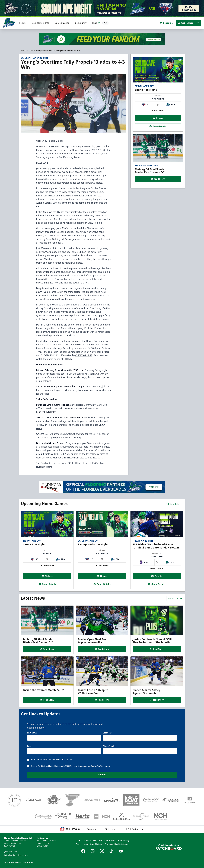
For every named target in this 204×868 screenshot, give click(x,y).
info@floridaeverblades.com (16, 855)
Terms (78, 844)
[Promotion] (102, 9)
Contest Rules (90, 840)
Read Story (158, 179)
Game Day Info (63, 23)
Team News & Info (41, 23)
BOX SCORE (42, 163)
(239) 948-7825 (10, 852)
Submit (102, 775)
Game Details (158, 126)
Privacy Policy (123, 840)
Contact (78, 840)
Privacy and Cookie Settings (117, 844)
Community (82, 23)
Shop (96, 23)
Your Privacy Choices (93, 844)
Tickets (24, 23)
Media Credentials (107, 840)
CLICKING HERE (48, 412)
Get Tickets (185, 23)
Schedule (166, 23)
